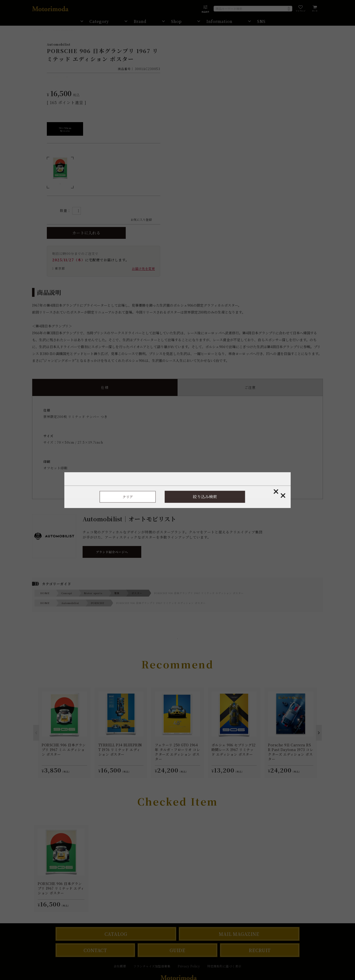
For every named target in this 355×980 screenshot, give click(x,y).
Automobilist (63, 30)
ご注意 (250, 387)
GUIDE (177, 950)
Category (99, 21)
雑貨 (117, 593)
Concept (67, 593)
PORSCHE (98, 603)
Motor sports (93, 593)
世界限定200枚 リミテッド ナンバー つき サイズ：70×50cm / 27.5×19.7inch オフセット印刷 (177, 448)
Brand (140, 21)
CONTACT (95, 950)
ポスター (137, 593)
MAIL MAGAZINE (239, 934)
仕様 (105, 387)
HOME (38, 30)
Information (219, 21)
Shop (176, 21)
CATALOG (116, 934)
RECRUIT (260, 950)
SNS (261, 21)
